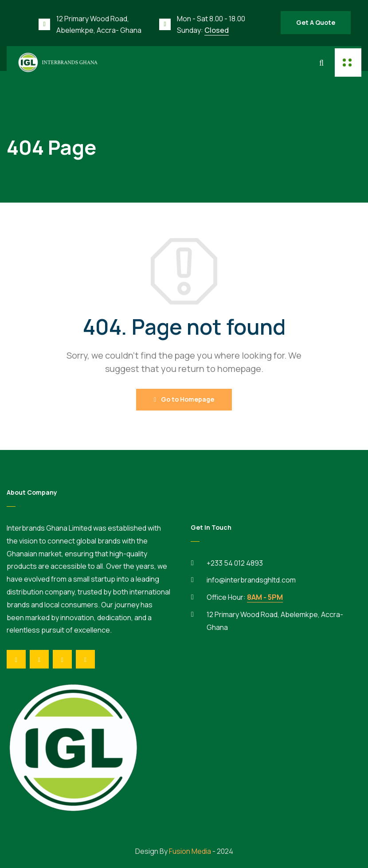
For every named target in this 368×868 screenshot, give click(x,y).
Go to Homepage (184, 399)
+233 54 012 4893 (235, 563)
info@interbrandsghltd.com (251, 580)
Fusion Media (190, 851)
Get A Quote (316, 22)
